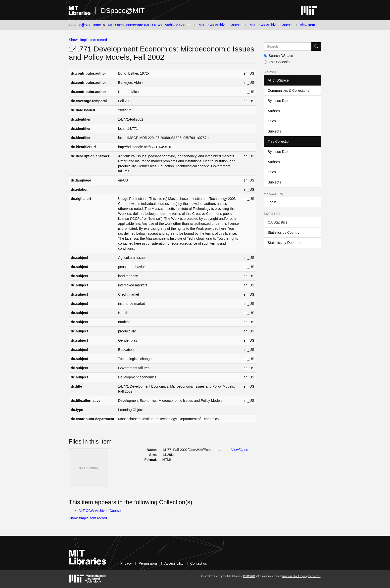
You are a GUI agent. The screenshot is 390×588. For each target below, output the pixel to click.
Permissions (148, 563)
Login (272, 202)
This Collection (278, 62)
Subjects (274, 131)
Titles (272, 121)
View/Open (240, 450)
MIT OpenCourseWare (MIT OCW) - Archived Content (150, 25)
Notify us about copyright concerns (301, 576)
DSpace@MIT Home (85, 25)
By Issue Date (278, 101)
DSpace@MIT (123, 11)
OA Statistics (277, 222)
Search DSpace (278, 56)
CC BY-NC (249, 576)
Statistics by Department (287, 243)
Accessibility (174, 563)
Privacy (126, 563)
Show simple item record (88, 40)
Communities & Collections (288, 90)
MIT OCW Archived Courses (221, 25)
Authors (274, 111)
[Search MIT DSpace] (288, 46)
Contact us (199, 563)
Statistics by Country (284, 232)
